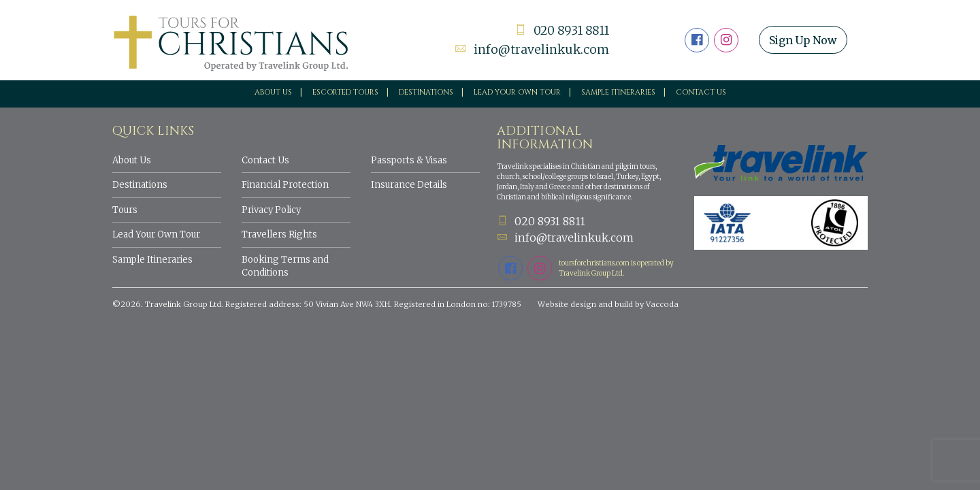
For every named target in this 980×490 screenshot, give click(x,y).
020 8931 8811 (560, 31)
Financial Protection (285, 185)
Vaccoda (662, 304)
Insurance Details (409, 185)
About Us (273, 92)
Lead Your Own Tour (156, 234)
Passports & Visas (409, 160)
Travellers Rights (279, 234)
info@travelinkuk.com (531, 49)
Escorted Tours (345, 92)
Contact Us (701, 92)
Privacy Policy (271, 210)
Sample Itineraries (618, 92)
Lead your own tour (517, 92)
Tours (125, 210)
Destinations (426, 92)
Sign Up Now (805, 40)
